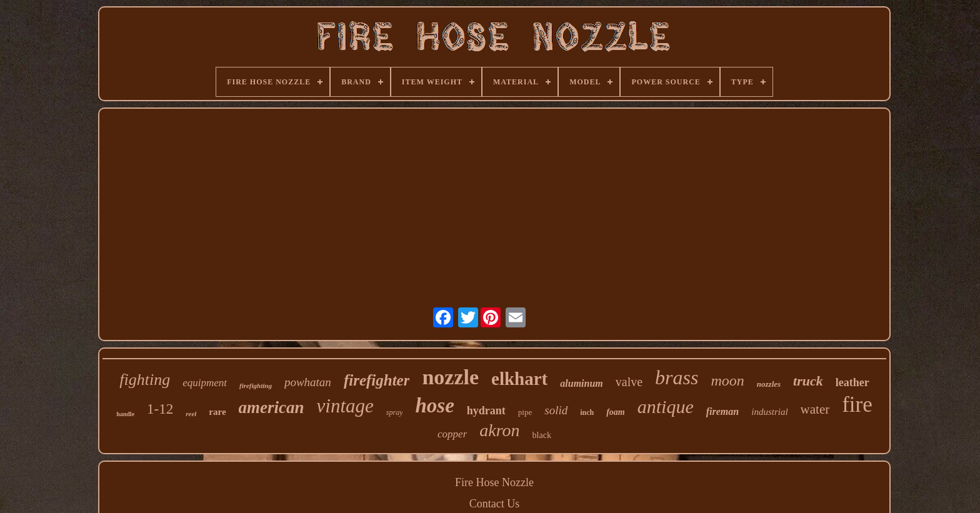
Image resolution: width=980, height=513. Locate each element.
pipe (525, 412)
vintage (345, 406)
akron (499, 430)
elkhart (519, 379)
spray (395, 412)
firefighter (377, 380)
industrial (769, 412)
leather (852, 382)
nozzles (769, 384)
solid (556, 410)
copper (452, 434)
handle (125, 414)
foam (616, 412)
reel (191, 414)
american (272, 407)
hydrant (486, 411)
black (542, 435)
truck (808, 381)
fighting (145, 380)
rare (217, 412)
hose (434, 406)
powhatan (308, 382)
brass (677, 377)
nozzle (450, 377)
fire (857, 405)
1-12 (160, 409)
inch (587, 412)
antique (666, 406)
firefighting (256, 386)
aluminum (581, 383)
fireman (722, 411)
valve (629, 382)
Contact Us (495, 504)
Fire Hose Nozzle (494, 482)
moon (727, 381)
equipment (205, 383)
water (815, 409)
